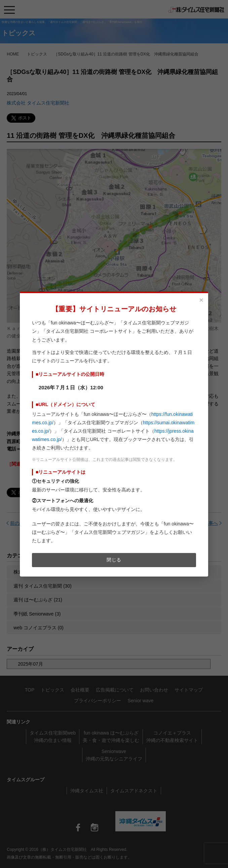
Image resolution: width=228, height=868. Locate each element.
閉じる (114, 560)
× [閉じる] (201, 300)
